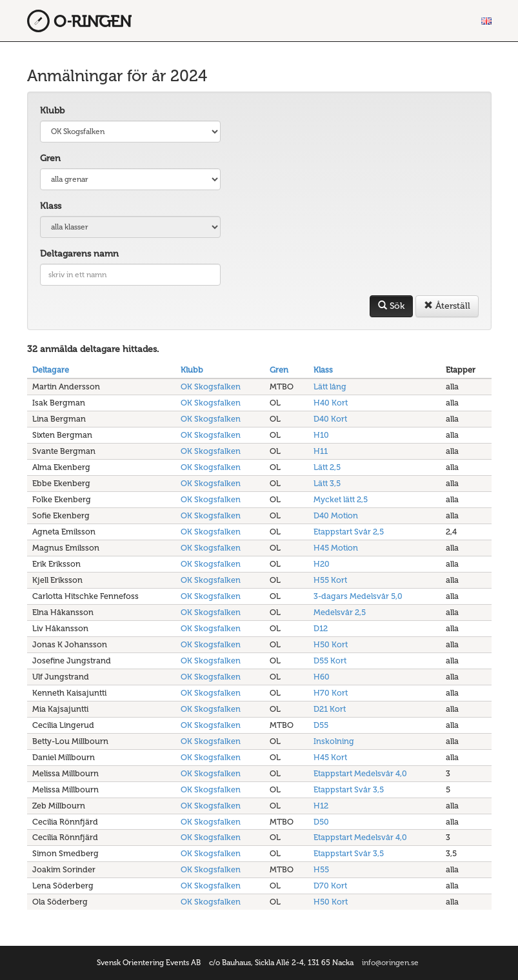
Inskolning (334, 741)
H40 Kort (331, 403)
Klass (51, 206)
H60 (322, 677)
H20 (322, 564)
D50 (321, 822)
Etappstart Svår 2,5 (349, 532)
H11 (321, 451)
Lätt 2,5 (327, 467)
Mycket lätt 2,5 (341, 499)
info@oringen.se (390, 963)
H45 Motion (336, 548)
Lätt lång (330, 387)
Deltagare (51, 370)
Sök (391, 306)
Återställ (447, 306)
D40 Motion (336, 515)
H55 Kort (330, 580)
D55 (321, 725)
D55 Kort (330, 661)
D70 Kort (330, 886)
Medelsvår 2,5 (340, 612)
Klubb (52, 111)
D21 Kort (330, 709)
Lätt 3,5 (327, 483)
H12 (321, 806)
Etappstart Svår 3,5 (349, 789)
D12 (321, 628)
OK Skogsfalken (211, 387)
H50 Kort (331, 644)
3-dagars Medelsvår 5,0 (358, 596)
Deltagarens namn (79, 254)
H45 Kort (330, 757)
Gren (50, 158)
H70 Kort (331, 693)
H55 (321, 869)
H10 (321, 435)
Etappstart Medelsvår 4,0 (360, 773)
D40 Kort (330, 419)
